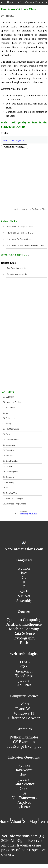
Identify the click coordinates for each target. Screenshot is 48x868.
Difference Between (24, 718)
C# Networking (9, 445)
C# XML (6, 488)
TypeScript (24, 676)
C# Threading (8, 450)
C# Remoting (8, 482)
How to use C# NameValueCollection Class (25, 245)
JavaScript (24, 671)
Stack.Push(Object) (13, 139)
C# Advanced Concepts (13, 498)
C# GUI (6, 413)
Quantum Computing (24, 620)
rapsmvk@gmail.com (29, 514)
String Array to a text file (17, 274)
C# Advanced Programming (14, 504)
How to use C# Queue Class (19, 239)
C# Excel (6, 434)
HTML (24, 662)
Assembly (24, 601)
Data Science (24, 633)
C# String (7, 424)
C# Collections (9, 418)
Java (24, 573)
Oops (24, 788)
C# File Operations (11, 429)
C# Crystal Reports (11, 440)
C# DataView (8, 477)
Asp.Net (24, 802)
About (16, 821)
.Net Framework (24, 798)
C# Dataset (7, 466)
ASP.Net (24, 685)
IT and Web (24, 709)
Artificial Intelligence (24, 624)
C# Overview (8, 397)
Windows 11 (24, 713)
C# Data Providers (11, 461)
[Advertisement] (23, 176)
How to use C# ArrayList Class (20, 227)
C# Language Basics (12, 402)
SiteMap (30, 821)
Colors (24, 704)
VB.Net (24, 596)
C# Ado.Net (8, 456)
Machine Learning (24, 629)
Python (24, 568)
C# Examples (24, 742)
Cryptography (24, 638)
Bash (24, 643)
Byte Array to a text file (16, 268)
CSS (24, 666)
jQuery (24, 680)
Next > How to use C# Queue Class (30, 209)
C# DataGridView (10, 493)
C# (24, 577)
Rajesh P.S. (10, 16)
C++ (24, 591)
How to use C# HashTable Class (21, 233)
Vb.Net (24, 807)
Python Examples (24, 737)
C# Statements (9, 408)
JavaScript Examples (24, 746)
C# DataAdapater (10, 472)
